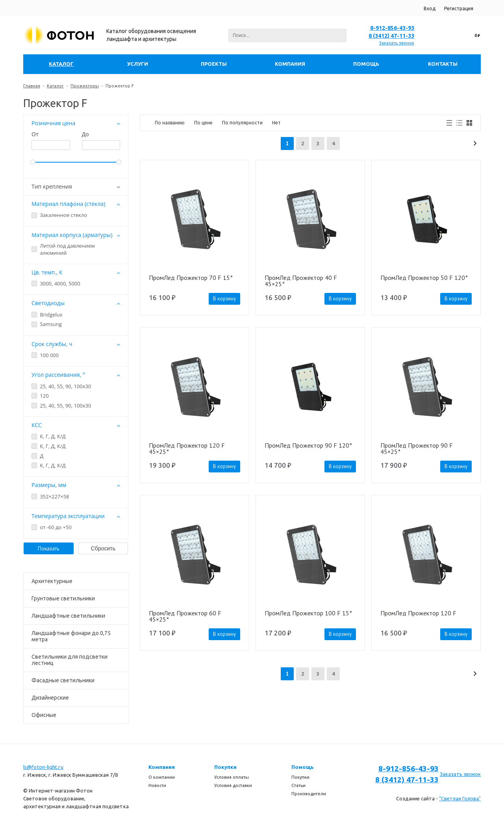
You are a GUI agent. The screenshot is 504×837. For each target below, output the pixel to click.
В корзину (224, 299)
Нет (276, 123)
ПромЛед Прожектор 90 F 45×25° (417, 448)
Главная (32, 86)
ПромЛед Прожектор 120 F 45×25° (187, 448)
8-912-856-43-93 (392, 28)
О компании (162, 777)
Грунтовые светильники (63, 598)
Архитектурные (52, 581)
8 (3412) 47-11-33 (391, 36)
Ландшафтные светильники (68, 616)
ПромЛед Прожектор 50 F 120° (424, 278)
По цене (203, 123)
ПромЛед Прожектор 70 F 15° (191, 278)
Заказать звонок (397, 43)
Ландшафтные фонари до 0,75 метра (71, 636)
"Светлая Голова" (460, 798)
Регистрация (459, 8)
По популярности (242, 123)
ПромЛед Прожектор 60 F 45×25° (185, 616)
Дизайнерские (50, 698)
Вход (430, 8)
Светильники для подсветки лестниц (69, 660)
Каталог (55, 86)
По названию (170, 123)
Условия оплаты (232, 777)
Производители (309, 794)
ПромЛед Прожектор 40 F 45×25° (301, 281)
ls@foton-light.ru (43, 767)
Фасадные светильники (63, 680)
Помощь (303, 767)
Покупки (225, 767)
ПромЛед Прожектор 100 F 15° (308, 613)
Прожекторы (85, 86)
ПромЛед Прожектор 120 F (418, 613)
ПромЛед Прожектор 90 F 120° (308, 446)
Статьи (298, 785)
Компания (162, 767)
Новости (157, 785)
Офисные (44, 715)
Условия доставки (233, 785)
